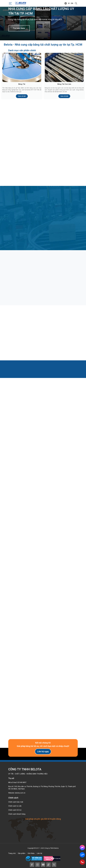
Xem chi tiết (22, 96)
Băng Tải (22, 84)
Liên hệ (39, 853)
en (72, 3)
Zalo (82, 855)
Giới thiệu (31, 853)
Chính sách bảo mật (16, 802)
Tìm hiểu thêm (19, 28)
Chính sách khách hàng (17, 814)
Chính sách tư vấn (15, 806)
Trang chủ (12, 853)
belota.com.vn (20, 793)
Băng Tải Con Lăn (64, 84)
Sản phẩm (22, 853)
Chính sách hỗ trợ (15, 810)
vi (69, 3)
